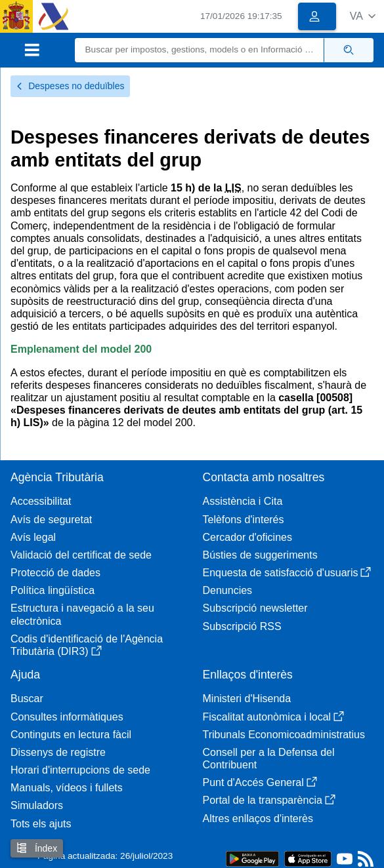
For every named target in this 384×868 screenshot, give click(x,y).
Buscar (27, 699)
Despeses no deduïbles (70, 86)
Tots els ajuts (41, 824)
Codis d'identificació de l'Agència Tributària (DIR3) (87, 645)
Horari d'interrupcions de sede (80, 770)
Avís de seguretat (51, 520)
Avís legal (33, 537)
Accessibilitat (41, 501)
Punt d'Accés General (260, 782)
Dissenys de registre (58, 752)
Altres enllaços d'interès (258, 819)
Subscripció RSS (242, 626)
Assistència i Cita (243, 501)
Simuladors (37, 805)
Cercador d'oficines (247, 537)
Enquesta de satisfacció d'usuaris (287, 573)
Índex (37, 848)
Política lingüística (53, 590)
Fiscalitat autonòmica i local (274, 717)
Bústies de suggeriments (260, 555)
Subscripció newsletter (255, 608)
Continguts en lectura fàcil (71, 735)
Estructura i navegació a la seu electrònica (82, 614)
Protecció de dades (55, 573)
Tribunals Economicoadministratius (284, 735)
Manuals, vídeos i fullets (67, 788)
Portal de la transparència (269, 800)
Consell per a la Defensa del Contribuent (269, 759)
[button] (363, 16)
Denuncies (228, 590)
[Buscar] (200, 50)
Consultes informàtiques (67, 717)
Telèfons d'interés (244, 520)
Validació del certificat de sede (81, 555)
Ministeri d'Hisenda (247, 699)
